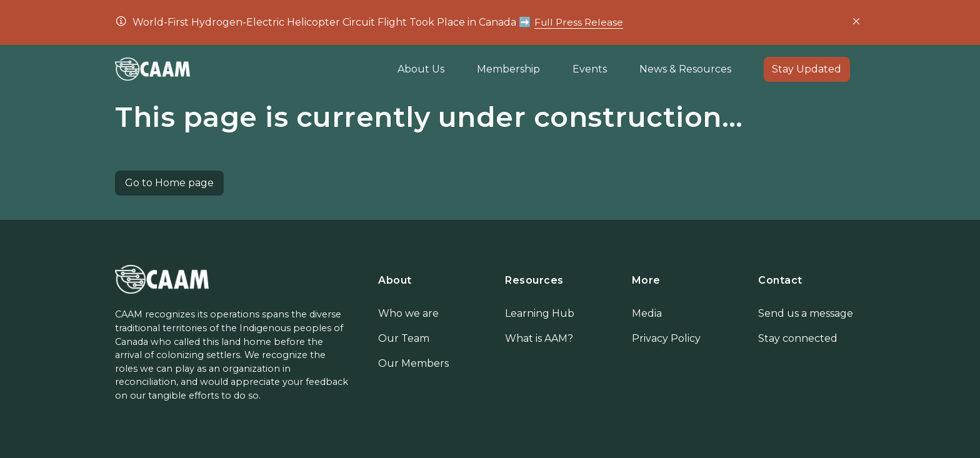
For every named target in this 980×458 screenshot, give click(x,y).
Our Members (413, 363)
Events (590, 69)
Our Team (404, 338)
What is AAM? (539, 338)
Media (647, 313)
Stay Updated (807, 69)
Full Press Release (579, 22)
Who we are (408, 313)
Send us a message (806, 313)
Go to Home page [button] (169, 183)
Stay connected (798, 338)
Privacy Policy (666, 338)
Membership (508, 69)
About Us (421, 69)
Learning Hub (540, 313)
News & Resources (685, 69)
